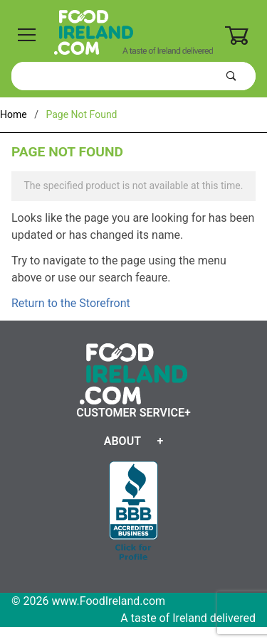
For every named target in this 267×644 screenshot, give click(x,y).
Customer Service (130, 413)
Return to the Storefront (71, 303)
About (122, 441)
